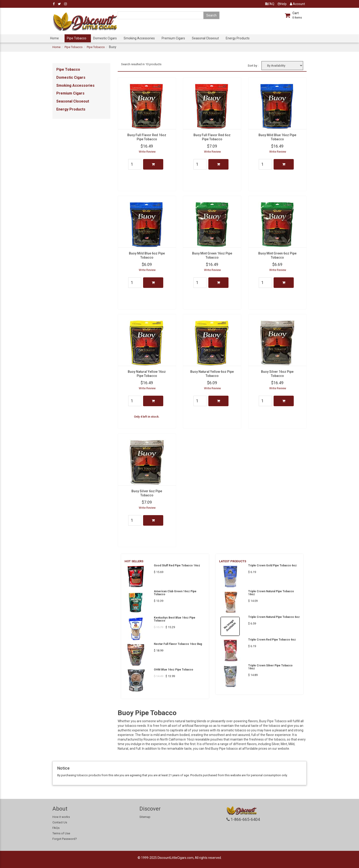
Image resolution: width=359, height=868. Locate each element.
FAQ (270, 4)
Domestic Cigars (105, 38)
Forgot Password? (65, 839)
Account (297, 4)
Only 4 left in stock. (147, 417)
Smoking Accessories (139, 38)
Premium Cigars (173, 38)
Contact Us (60, 822)
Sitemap (145, 817)
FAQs (56, 828)
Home (54, 38)
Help (282, 4)
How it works (61, 817)
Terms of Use (61, 833)
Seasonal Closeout (205, 38)
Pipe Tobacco (77, 38)
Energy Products (238, 38)
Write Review (147, 152)
